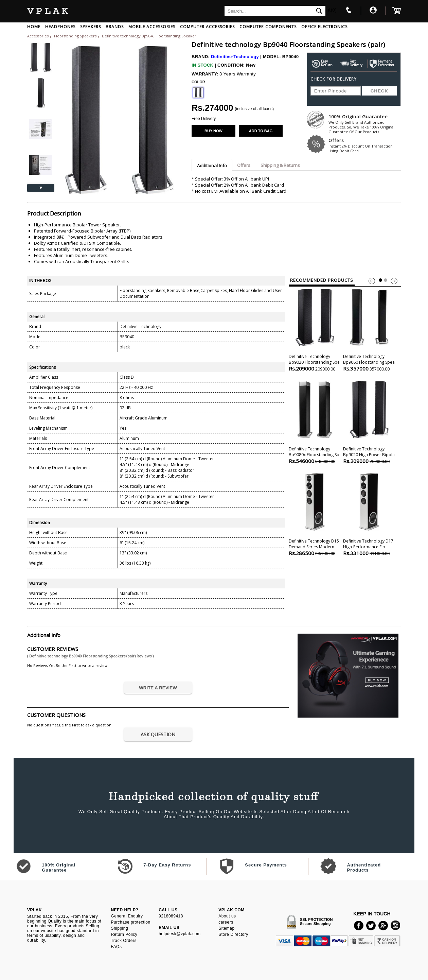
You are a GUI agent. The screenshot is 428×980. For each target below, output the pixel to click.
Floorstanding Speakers (76, 36)
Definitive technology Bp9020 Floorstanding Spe (315, 329)
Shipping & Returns (280, 165)
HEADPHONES (60, 27)
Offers (365, 145)
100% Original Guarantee (365, 124)
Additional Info (212, 166)
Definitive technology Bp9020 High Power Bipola (369, 422)
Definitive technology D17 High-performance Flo (369, 514)
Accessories (38, 36)
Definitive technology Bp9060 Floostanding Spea (369, 329)
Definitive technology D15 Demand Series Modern (315, 514)
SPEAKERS (91, 27)
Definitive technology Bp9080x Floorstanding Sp (315, 422)
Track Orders (124, 941)
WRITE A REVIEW (158, 688)
